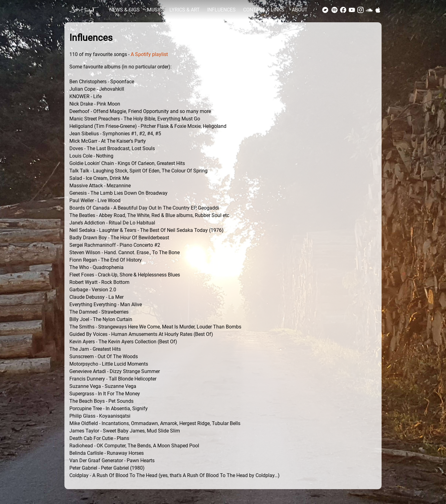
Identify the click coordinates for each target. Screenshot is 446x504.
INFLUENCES (221, 10)
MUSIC (155, 10)
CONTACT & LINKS (264, 10)
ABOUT (300, 10)
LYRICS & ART (185, 10)
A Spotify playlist (149, 54)
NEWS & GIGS (125, 10)
